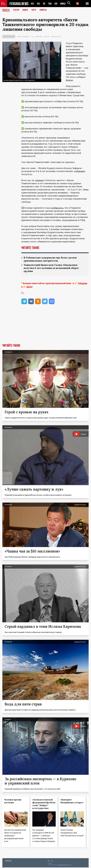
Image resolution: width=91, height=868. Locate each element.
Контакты (8, 861)
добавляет (80, 171)
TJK (44, 4)
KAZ (32, 4)
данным (39, 180)
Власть (47, 37)
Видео (26, 10)
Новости (6, 10)
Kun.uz (69, 80)
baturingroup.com (63, 865)
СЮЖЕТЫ (44, 10)
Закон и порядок (23, 37)
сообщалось (57, 208)
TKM (50, 4)
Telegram (82, 284)
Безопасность (56, 37)
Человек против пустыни (13, 802)
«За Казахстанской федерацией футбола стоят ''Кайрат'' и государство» (44, 805)
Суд (32, 37)
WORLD (64, 4)
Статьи (17, 10)
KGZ (39, 4)
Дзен (29, 287)
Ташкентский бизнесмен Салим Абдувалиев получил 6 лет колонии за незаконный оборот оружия (53, 268)
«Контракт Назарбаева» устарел (72, 802)
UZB (57, 4)
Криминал (39, 37)
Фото (35, 10)
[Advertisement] (45, 327)
